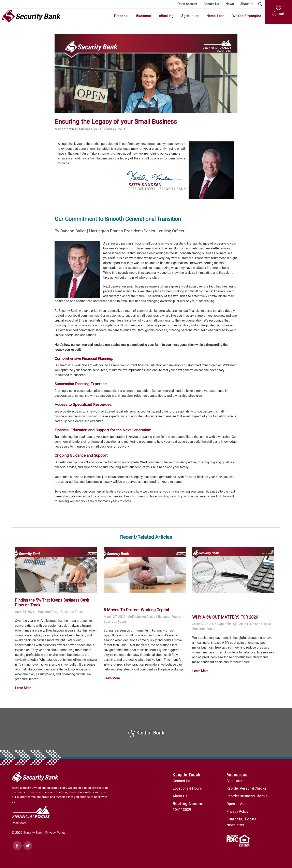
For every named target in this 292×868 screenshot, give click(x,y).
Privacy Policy (55, 833)
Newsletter (235, 825)
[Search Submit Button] (260, 4)
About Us (180, 796)
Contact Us (181, 781)
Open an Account (240, 804)
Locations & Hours (187, 788)
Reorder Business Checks (247, 796)
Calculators (236, 781)
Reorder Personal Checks (247, 788)
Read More (19, 823)
